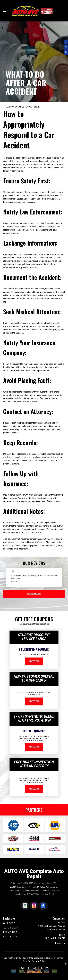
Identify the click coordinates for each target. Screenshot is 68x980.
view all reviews (34, 593)
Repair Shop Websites (32, 958)
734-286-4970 (27, 883)
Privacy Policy (39, 961)
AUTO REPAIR (11, 928)
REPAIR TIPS (10, 932)
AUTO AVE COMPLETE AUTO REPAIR (23, 107)
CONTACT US (10, 937)
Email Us (60, 943)
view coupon (34, 661)
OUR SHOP (9, 923)
